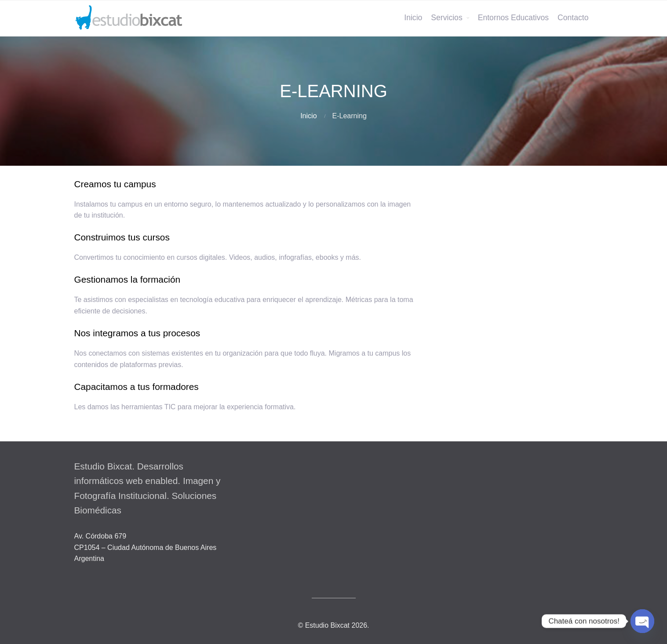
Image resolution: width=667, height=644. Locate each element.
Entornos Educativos (513, 18)
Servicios (446, 18)
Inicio (413, 18)
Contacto (573, 18)
